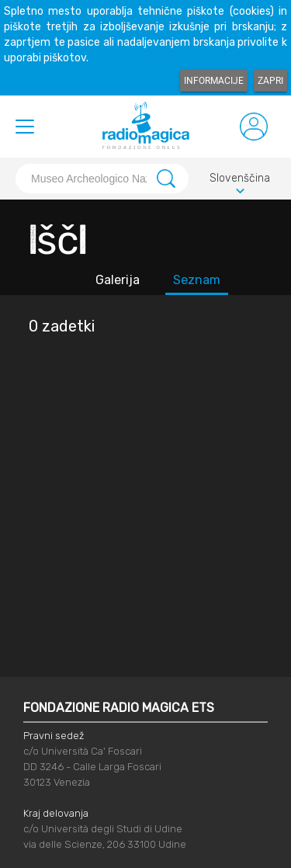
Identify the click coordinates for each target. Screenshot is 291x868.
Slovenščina (240, 181)
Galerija (118, 280)
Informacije (214, 81)
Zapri (270, 81)
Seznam (197, 280)
